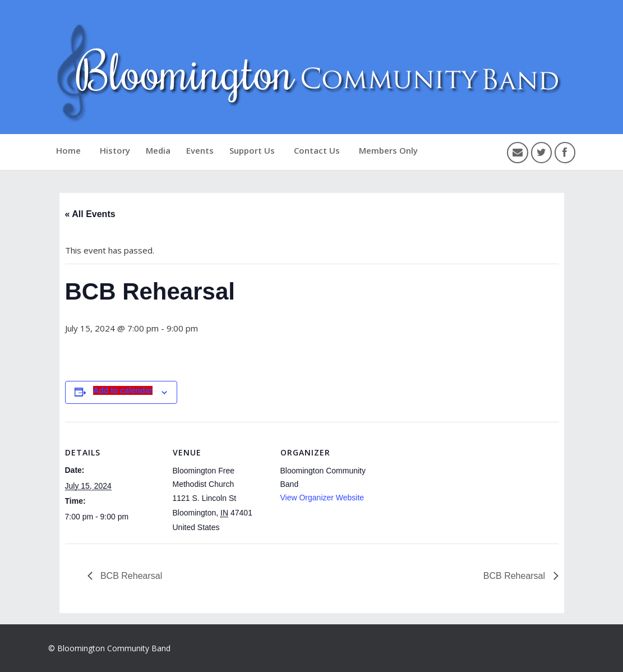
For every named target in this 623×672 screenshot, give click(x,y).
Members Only (388, 150)
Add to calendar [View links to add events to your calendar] (123, 390)
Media (158, 150)
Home (68, 150)
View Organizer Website (322, 498)
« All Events (90, 214)
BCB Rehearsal (130, 576)
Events (200, 150)
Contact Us (317, 150)
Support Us (252, 150)
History (115, 150)
